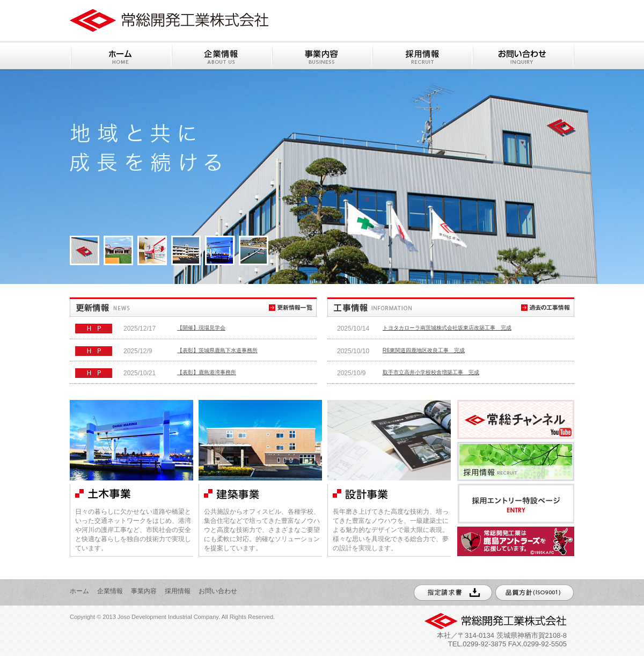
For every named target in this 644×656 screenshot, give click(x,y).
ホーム (79, 591)
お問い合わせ (218, 591)
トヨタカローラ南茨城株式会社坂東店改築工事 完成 (447, 328)
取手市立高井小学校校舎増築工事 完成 (431, 372)
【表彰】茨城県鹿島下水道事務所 (217, 350)
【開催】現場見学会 (201, 328)
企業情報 (110, 591)
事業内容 (144, 591)
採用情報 (178, 591)
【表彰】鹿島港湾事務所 (207, 372)
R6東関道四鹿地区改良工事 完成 (424, 350)
